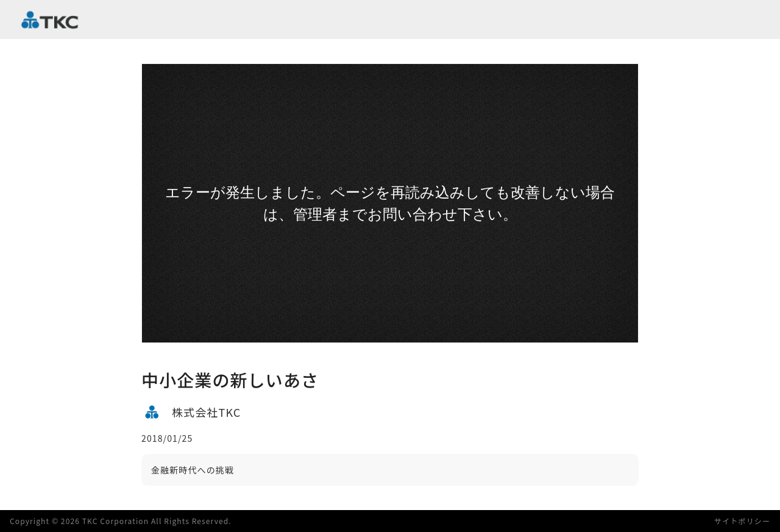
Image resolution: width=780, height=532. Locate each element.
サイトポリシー (742, 521)
